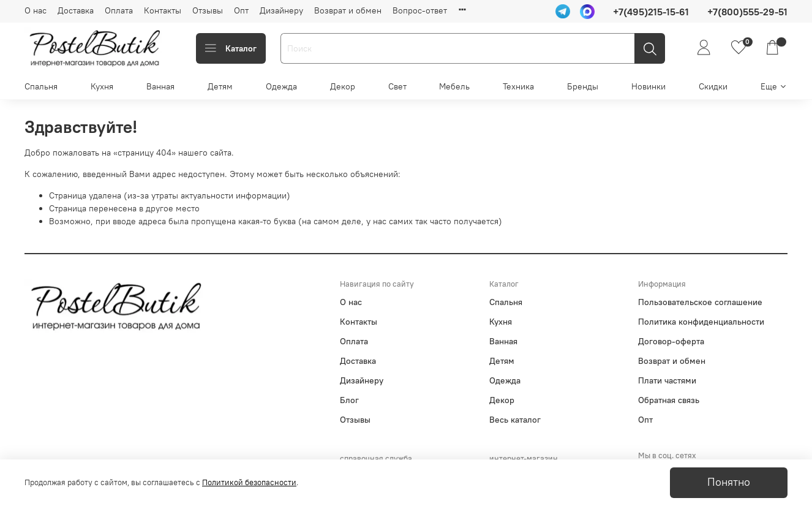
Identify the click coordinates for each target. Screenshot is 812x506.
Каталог (231, 48)
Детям (220, 86)
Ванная (160, 86)
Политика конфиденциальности (701, 322)
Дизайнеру (281, 10)
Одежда (281, 86)
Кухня (102, 86)
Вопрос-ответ (420, 10)
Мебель (454, 86)
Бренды (583, 86)
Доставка (76, 10)
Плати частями (667, 380)
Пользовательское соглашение (700, 302)
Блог (349, 400)
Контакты (163, 10)
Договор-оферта (671, 341)
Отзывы (208, 10)
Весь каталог (515, 420)
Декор (343, 86)
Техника (518, 86)
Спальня (41, 86)
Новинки (648, 86)
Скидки (713, 86)
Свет (397, 86)
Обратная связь (669, 400)
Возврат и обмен (348, 10)
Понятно (729, 482)
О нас (36, 10)
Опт (241, 10)
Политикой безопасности (249, 482)
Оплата (119, 10)
